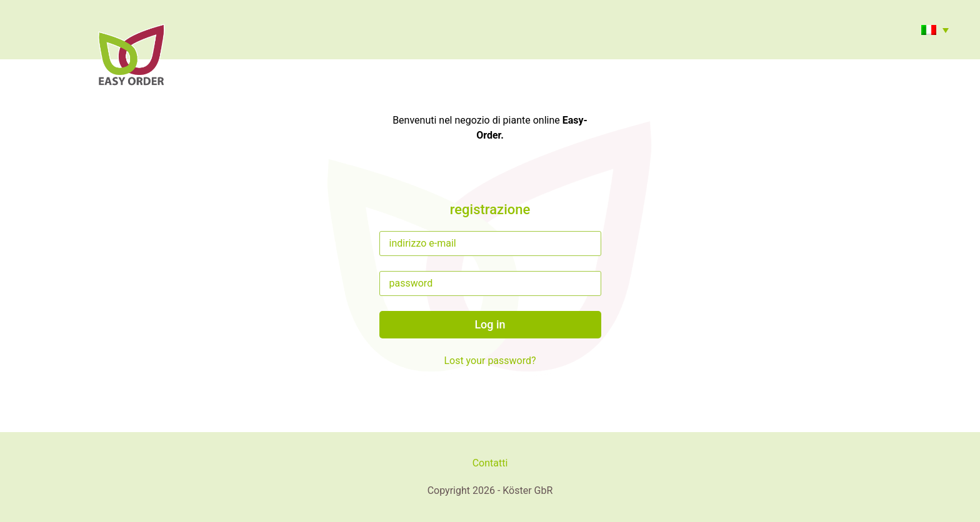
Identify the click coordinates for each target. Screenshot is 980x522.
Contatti (490, 463)
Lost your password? (490, 361)
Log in (490, 324)
